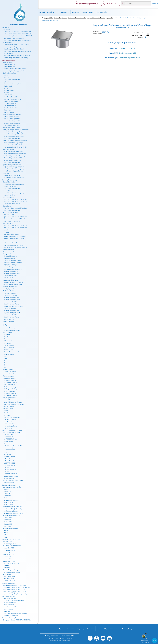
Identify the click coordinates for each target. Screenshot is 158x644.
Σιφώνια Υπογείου (8, 82)
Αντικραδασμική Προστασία (11, 252)
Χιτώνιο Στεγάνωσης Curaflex (12, 515)
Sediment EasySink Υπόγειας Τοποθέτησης (16, 58)
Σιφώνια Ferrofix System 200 (12, 121)
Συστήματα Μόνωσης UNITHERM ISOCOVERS (17, 620)
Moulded (6, 565)
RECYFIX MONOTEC (10, 470)
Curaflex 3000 (8, 518)
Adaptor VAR (8, 559)
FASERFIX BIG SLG (10, 461)
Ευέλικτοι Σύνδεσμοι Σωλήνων (11, 540)
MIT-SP (6, 337)
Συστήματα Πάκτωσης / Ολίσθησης (13, 282)
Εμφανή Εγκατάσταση (10, 186)
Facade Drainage (8, 448)
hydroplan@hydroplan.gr (89, 4)
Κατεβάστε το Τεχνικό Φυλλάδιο (129, 58)
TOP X (6, 443)
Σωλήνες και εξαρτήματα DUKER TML (14, 590)
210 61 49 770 (111, 4)
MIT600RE (7, 335)
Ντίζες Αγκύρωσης (9, 348)
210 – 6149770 (55, 638)
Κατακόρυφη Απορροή (9, 378)
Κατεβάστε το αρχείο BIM (127, 53)
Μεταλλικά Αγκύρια (9, 326)
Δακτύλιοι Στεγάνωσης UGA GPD (13, 513)
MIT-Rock (7, 339)
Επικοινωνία (102, 12)
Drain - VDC (7, 552)
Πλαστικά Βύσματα (9, 354)
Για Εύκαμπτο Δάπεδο (10, 603)
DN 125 (6, 533)
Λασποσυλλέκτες (8, 53)
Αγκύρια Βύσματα (8, 324)
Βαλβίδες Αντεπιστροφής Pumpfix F (13, 167)
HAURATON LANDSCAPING (12, 433)
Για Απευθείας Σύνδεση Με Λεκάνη (14, 136)
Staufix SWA (7, 191)
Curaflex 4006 (8, 520)
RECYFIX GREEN (9, 450)
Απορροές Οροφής (9, 112)
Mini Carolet (7, 413)
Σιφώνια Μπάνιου (8, 62)
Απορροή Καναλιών (9, 407)
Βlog (92, 12)
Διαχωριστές (6, 27)
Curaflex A (7, 494)
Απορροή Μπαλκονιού (10, 400)
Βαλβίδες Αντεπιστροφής (10, 180)
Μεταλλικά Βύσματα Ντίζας (12, 330)
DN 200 (6, 537)
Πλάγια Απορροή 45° (9, 391)
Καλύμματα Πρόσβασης (10, 598)
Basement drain (8, 95)
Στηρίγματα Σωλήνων (9, 254)
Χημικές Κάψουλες (9, 345)
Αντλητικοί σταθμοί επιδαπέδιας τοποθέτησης (16, 130)
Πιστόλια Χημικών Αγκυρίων (12, 352)
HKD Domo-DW (9, 502)
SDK (5, 367)
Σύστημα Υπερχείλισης (10, 426)
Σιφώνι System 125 (9, 67)
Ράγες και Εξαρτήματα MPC (12, 271)
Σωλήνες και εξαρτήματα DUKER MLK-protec (16, 587)
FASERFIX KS (8, 459)
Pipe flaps (6, 232)
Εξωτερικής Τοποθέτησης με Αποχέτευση (15, 613)
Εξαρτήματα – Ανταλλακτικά (12, 204)
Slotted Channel (8, 441)
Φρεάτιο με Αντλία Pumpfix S (12, 84)
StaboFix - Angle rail (10, 278)
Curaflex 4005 (8, 522)
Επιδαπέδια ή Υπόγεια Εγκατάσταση (14, 178)
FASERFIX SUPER (9, 457)
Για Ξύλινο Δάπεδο (9, 605)
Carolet (6, 411)
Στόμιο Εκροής (8, 428)
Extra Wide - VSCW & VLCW (12, 546)
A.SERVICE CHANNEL (11, 476)
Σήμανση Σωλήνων (8, 321)
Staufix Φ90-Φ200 (8, 197)
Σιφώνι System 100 (9, 64)
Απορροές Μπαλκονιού (10, 398)
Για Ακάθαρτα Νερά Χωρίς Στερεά (13, 132)
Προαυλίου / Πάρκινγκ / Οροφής (12, 99)
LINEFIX (6, 452)
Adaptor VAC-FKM (9, 581)
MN (5, 356)
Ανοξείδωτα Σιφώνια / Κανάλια (77, 18)
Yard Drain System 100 (10, 103)
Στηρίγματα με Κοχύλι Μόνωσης (13, 263)
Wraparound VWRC (9, 561)
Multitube (6, 230)
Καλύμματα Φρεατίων (9, 596)
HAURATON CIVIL (9, 454)
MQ (5, 361)
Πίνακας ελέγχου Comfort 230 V (13, 158)
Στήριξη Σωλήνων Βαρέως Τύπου (13, 284)
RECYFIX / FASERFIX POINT (13, 446)
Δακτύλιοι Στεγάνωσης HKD (11, 500)
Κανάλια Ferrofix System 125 (12, 123)
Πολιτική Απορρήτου (128, 629)
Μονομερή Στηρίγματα (10, 256)
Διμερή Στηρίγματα (9, 258)
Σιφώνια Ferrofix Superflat (11, 117)
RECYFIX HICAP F (9, 472)
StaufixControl (7, 206)
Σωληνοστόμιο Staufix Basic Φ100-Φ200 (15, 247)
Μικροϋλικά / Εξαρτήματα (11, 280)
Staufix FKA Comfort (9, 182)
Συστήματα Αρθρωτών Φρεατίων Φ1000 (15, 147)
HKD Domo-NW (9, 504)
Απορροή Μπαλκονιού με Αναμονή (14, 404)
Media (84, 12)
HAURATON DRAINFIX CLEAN (13, 481)
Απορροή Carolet (8, 409)
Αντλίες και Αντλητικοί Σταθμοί (11, 128)
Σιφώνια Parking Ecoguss (11, 101)
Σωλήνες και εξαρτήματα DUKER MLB (14, 592)
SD (5, 365)
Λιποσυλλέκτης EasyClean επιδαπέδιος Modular (17, 32)
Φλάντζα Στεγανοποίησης (10, 570)
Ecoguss (6, 75)
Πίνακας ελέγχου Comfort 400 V (13, 160)
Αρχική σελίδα (48, 18)
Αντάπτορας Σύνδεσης (10, 419)
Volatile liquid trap (9, 90)
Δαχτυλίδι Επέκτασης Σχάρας (12, 417)
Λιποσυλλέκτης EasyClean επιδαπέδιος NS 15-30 (18, 36)
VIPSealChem (7, 574)
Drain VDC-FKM (9, 579)
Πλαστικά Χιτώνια (9, 350)
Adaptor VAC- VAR (9, 555)
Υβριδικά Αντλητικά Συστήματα (12, 165)
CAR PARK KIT (8, 422)
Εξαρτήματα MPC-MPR (11, 276)
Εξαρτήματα (6, 415)
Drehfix (6, 88)
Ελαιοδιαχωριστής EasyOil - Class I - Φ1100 (16, 45)
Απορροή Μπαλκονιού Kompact (13, 402)
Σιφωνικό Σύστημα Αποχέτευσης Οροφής (15, 594)
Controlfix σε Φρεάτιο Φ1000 (11, 234)
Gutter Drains (8, 110)
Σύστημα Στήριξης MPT (10, 287)
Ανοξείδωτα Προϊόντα (9, 291)
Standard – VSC (8, 542)
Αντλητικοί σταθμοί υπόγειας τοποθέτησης (15, 141)
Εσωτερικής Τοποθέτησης (11, 616)
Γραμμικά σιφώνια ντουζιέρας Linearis (15, 69)
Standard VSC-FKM (9, 576)
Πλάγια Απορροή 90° (9, 385)
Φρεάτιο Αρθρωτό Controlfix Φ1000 (14, 239)
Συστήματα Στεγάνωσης (9, 485)
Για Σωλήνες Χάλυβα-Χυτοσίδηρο (13, 509)
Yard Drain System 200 (10, 106)
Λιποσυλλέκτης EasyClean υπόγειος (14, 38)
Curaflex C (7, 489)
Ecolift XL (6, 173)
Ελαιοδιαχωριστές (8, 43)
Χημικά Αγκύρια (8, 332)
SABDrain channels (9, 483)
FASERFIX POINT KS (10, 474)
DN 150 (6, 535)
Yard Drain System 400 (10, 108)
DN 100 (6, 531)
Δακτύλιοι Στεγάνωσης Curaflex (12, 487)
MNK (5, 358)
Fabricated (7, 568)
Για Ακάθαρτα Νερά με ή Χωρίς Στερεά (15, 134)
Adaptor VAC (8, 557)
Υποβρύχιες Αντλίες (9, 149)
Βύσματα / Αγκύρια (9, 319)
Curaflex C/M (8, 491)
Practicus (6, 77)
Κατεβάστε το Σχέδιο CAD (127, 48)
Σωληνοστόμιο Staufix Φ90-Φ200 (13, 245)
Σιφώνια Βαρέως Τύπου (10, 73)
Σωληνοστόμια (7, 241)
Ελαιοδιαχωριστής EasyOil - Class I (14, 47)
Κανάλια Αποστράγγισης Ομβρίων (12, 431)
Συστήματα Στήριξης (8, 250)
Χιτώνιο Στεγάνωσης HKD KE (12, 529)
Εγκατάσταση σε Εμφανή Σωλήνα (13, 171)
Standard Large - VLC (9, 544)
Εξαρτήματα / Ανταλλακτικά (12, 607)
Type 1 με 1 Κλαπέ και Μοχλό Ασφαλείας (16, 199)
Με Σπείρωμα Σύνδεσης (10, 382)
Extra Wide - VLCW (9, 550)
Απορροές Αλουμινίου (9, 374)
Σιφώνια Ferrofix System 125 (12, 119)
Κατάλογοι (76, 12)
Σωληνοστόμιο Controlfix (11, 243)
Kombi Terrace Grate (10, 424)
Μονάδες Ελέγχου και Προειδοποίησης (14, 156)
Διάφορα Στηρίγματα (10, 267)
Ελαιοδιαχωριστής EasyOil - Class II (14, 49)
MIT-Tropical (7, 343)
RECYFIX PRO (8, 435)
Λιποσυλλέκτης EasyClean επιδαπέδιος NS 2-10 (17, 34)
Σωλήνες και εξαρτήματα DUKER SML (14, 585)
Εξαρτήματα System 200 (11, 97)
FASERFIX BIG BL (9, 463)
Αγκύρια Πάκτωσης (9, 328)
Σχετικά (42, 12)
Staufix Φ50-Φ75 (8, 223)
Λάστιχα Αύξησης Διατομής (11, 563)
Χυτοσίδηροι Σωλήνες (9, 583)
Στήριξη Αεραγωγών (9, 289)
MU (5, 363)
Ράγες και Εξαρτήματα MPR (12, 273)
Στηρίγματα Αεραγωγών (10, 265)
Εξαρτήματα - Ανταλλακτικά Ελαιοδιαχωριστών (17, 51)
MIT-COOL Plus (8, 341)
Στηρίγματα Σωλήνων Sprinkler (13, 260)
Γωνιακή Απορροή (8, 376)
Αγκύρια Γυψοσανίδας (10, 372)
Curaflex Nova (8, 498)
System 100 (110, 18)
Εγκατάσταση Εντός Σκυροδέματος (14, 169)
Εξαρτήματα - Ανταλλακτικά (12, 80)
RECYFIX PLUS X (9, 465)
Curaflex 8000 (8, 524)
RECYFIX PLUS (9, 437)
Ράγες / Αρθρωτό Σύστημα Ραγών (13, 269)
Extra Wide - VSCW (9, 548)
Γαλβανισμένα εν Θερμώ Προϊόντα (13, 306)
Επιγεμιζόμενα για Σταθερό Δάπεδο (14, 600)
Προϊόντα (52, 12)
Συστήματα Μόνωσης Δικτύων (11, 618)
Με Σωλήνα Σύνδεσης (10, 380)
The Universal (8, 86)
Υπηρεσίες (64, 12)
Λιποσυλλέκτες (7, 30)
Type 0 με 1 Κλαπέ (9, 215)
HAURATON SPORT (9, 478)
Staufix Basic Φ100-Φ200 (10, 213)
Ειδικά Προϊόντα (8, 369)
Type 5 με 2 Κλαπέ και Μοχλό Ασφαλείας (16, 228)
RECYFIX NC (8, 467)
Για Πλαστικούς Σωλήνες (11, 511)
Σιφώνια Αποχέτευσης (60, 18)
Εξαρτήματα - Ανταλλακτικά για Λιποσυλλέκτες (17, 40)
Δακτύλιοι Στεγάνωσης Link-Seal (12, 507)
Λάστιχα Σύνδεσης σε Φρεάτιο (12, 572)
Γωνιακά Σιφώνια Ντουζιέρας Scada (14, 71)
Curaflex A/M (8, 496)
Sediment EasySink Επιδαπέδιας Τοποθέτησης (17, 56)
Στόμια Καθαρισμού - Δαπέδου (96, 18)
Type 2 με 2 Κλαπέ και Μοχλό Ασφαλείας (16, 202)
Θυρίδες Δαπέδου (8, 609)
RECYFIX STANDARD (11, 439)
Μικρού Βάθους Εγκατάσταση (12, 175)
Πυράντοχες (7, 611)
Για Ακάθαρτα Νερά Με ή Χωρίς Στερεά (15, 145)
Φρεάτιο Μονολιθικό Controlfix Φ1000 (15, 236)
